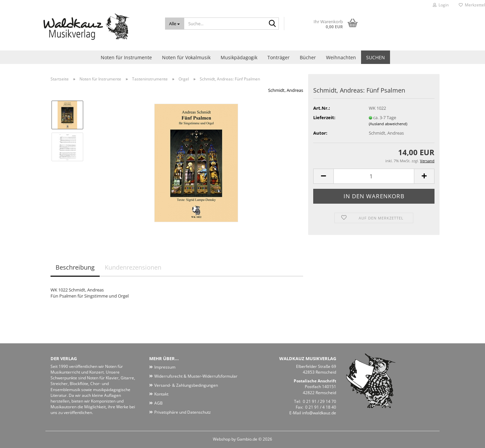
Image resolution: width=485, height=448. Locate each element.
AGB (158, 403)
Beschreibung (75, 267)
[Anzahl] (374, 176)
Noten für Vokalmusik (186, 57)
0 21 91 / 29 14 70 (319, 401)
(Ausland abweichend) (388, 124)
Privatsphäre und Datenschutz (183, 412)
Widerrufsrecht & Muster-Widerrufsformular (196, 376)
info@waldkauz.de (319, 413)
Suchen (376, 57)
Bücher (308, 57)
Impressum (165, 367)
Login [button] (441, 5)
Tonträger (279, 57)
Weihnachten (341, 57)
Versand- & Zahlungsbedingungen (186, 385)
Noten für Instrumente (126, 57)
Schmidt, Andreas (286, 90)
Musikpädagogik (239, 57)
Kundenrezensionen (133, 267)
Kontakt (161, 394)
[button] (323, 176)
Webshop (222, 439)
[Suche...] (175, 24)
